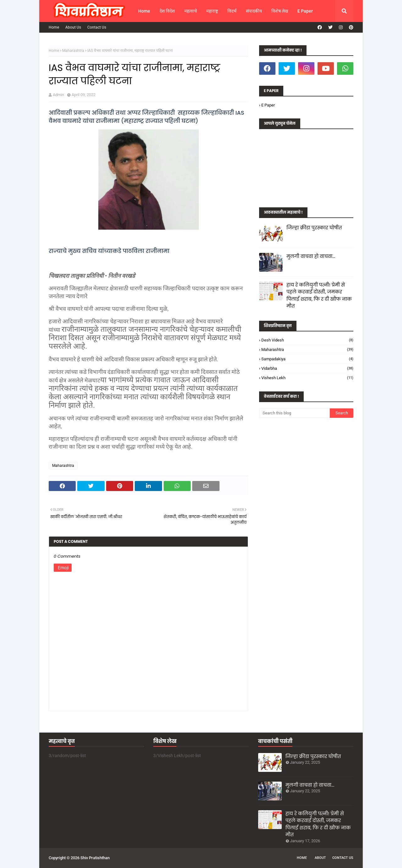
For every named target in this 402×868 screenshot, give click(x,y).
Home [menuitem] (144, 11)
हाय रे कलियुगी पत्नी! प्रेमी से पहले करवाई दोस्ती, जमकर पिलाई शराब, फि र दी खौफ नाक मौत (319, 295)
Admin (58, 95)
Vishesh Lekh (307, 378)
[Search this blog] (294, 413)
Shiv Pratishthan (95, 858)
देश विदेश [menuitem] (167, 11)
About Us (73, 27)
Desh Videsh (307, 340)
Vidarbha (307, 368)
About (320, 858)
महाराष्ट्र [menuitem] (212, 11)
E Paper (268, 105)
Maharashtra (73, 51)
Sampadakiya (307, 359)
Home (54, 27)
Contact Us (97, 27)
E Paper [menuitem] (305, 11)
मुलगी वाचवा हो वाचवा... (311, 256)
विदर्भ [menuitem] (232, 11)
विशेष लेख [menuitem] (280, 11)
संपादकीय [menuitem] (254, 11)
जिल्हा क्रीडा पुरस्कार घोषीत (314, 228)
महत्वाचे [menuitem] (191, 11)
